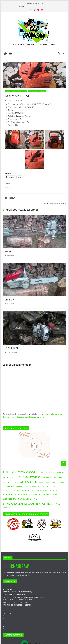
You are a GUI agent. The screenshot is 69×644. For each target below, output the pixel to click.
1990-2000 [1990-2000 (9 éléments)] (57, 477)
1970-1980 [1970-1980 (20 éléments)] (34, 477)
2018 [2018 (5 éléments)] (5, 483)
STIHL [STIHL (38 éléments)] (33, 499)
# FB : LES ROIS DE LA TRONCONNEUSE (16, 602)
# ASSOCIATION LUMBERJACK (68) (14, 594)
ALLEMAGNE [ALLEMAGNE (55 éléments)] (29, 482)
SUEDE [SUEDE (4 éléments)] (53, 504)
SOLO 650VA (9, 198)
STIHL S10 (10, 300)
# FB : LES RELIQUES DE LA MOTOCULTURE (17, 600)
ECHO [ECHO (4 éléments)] (53, 487)
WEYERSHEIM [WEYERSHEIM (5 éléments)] (7, 508)
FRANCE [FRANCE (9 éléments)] (45, 491)
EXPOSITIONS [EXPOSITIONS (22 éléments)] (33, 490)
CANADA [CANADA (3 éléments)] (53, 483)
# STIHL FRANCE (8, 589)
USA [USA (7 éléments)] (58, 504)
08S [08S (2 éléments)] (37, 473)
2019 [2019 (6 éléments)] (9, 483)
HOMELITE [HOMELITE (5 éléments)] (53, 491)
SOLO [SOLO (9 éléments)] (61, 494)
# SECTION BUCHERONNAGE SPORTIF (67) (17, 592)
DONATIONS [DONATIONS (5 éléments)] (45, 487)
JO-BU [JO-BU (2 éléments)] (25, 495)
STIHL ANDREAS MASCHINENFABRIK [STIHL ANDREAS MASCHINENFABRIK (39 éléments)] (26, 504)
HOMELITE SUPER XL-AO (55, 203)
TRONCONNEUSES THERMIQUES (37, 91)
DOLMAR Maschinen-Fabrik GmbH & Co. (16, 91)
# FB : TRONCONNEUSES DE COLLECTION (17, 605)
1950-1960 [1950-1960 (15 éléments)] (8, 477)
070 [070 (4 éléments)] (55, 472)
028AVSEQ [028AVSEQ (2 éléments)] (47, 473)
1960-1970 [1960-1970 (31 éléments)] (21, 477)
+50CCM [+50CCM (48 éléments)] (8, 472)
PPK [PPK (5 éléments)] (36, 494)
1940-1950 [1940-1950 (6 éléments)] (61, 472)
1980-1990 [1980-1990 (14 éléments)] (46, 477)
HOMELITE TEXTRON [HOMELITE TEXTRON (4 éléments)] (10, 494)
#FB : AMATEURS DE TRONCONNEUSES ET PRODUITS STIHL (23, 597)
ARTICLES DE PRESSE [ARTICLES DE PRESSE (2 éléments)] (44, 483)
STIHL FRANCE (8, 613)
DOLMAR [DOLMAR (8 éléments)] (60, 483)
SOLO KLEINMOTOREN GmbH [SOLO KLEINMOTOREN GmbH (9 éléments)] (16, 499)
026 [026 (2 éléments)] (40, 473)
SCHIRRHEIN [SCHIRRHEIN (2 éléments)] (54, 495)
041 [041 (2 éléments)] (52, 473)
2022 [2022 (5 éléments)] (14, 483)
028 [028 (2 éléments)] (42, 473)
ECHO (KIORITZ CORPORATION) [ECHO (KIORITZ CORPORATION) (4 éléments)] (13, 491)
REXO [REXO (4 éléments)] (48, 494)
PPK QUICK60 (11, 251)
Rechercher (64, 464)
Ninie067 (21, 100)
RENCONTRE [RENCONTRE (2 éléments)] (42, 495)
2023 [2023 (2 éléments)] (18, 483)
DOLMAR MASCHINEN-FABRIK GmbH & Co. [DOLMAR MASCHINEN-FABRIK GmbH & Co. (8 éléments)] (21, 487)
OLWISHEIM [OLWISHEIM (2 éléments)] (31, 495)
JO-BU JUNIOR (12, 348)
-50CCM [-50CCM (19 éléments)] (31, 472)
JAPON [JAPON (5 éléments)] (20, 494)
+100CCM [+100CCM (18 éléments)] (20, 472)
